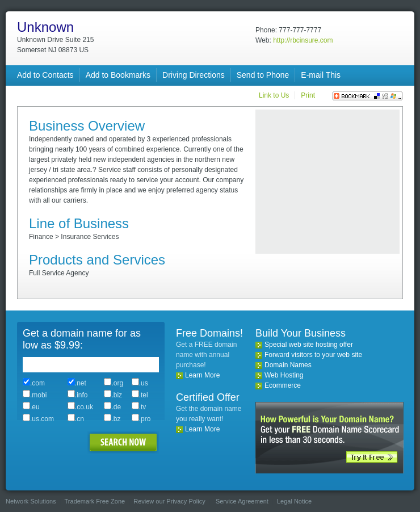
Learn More (202, 375)
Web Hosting (284, 375)
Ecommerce (283, 385)
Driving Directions (194, 75)
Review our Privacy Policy (169, 501)
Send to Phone (263, 75)
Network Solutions (31, 501)
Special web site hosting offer (309, 345)
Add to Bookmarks (118, 75)
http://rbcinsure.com (303, 40)
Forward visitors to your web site (313, 355)
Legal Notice (294, 501)
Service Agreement (242, 501)
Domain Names (288, 365)
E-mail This (321, 75)
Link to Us (274, 95)
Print (308, 95)
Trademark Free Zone (95, 501)
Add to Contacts (45, 75)
